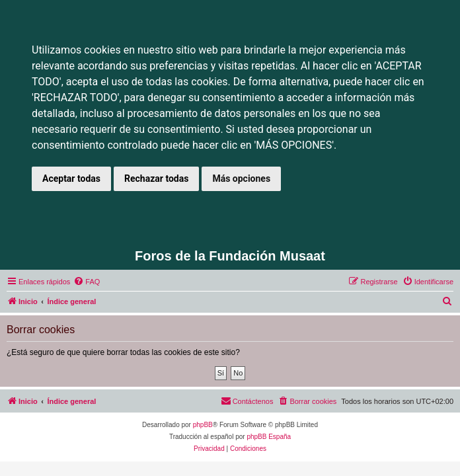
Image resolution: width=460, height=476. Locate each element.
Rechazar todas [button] (156, 178)
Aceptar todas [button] (71, 178)
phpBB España (269, 437)
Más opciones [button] (241, 178)
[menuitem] (87, 282)
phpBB (203, 425)
